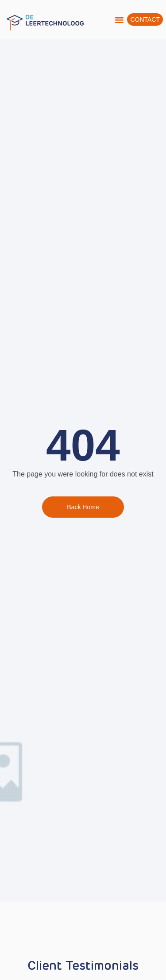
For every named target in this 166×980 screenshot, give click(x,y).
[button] (120, 20)
